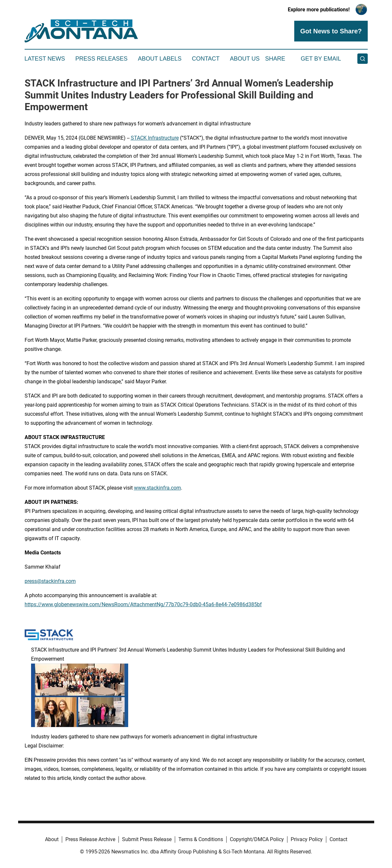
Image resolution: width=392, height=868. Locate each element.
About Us (245, 59)
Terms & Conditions (201, 839)
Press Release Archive (90, 839)
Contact (206, 59)
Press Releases (101, 59)
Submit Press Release (147, 839)
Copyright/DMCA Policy (257, 839)
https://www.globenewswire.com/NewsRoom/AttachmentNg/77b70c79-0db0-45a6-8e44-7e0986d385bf (143, 604)
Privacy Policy (307, 839)
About (52, 839)
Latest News (45, 59)
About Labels (160, 59)
